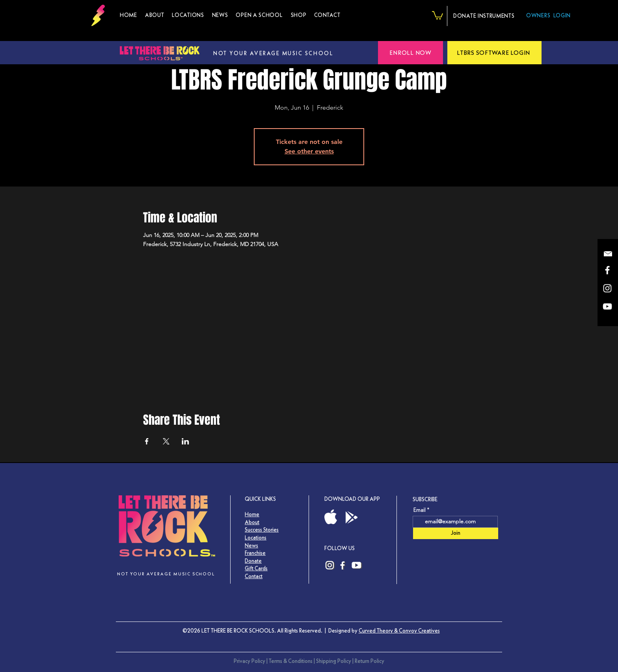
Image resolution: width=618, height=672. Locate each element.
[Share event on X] (166, 441)
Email (420, 510)
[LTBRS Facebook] (607, 270)
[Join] (456, 533)
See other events (309, 151)
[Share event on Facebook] (147, 441)
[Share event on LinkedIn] (185, 441)
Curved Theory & (379, 631)
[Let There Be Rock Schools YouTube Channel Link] (357, 565)
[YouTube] (607, 306)
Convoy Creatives (419, 631)
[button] (299, 15)
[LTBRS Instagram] (607, 288)
